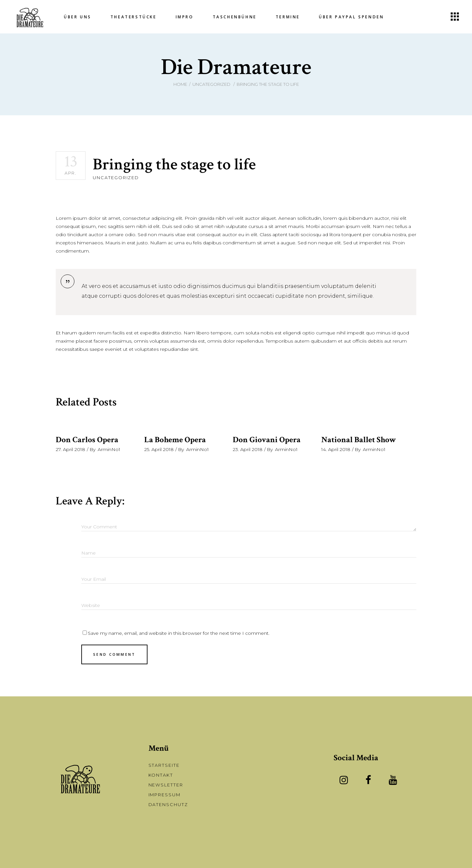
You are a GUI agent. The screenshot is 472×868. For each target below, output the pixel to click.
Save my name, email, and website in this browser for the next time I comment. (179, 633)
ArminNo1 (109, 449)
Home (180, 84)
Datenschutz (168, 804)
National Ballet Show (359, 440)
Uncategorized (211, 84)
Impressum (165, 795)
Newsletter (166, 785)
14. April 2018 (336, 449)
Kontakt (161, 775)
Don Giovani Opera (267, 440)
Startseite (164, 765)
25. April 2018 (159, 449)
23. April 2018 (248, 449)
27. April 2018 (70, 449)
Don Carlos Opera (87, 440)
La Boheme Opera (175, 440)
